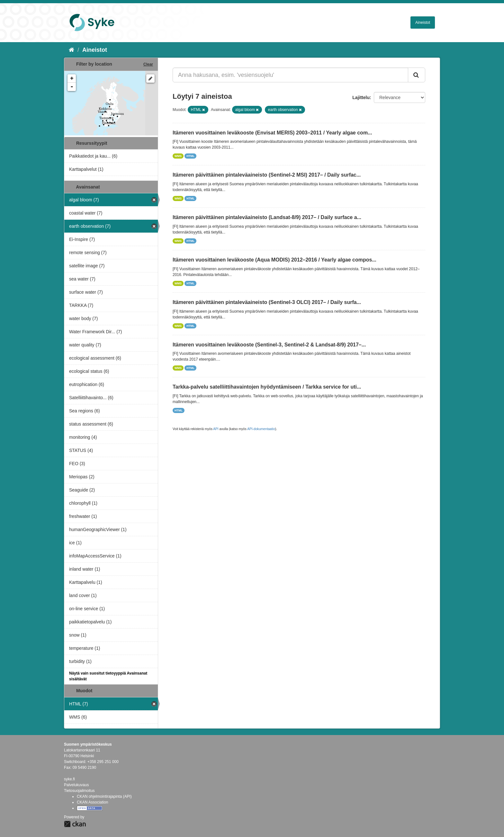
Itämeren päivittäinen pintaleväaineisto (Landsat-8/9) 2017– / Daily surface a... (267, 217)
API (216, 429)
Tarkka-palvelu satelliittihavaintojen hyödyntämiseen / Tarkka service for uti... (267, 387)
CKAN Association (92, 802)
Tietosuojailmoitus (79, 791)
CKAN (75, 824)
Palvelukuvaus (76, 785)
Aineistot (423, 23)
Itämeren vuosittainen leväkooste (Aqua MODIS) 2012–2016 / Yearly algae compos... (274, 260)
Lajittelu (361, 97)
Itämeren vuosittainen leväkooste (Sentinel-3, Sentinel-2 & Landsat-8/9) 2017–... (269, 345)
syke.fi (69, 779)
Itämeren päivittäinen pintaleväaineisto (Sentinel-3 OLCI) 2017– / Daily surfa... (267, 302)
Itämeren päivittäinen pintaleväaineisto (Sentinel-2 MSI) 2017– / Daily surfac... (267, 175)
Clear (148, 64)
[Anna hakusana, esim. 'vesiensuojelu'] (290, 75)
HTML (190, 156)
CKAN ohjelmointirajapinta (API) (104, 796)
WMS (178, 156)
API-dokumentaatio (261, 429)
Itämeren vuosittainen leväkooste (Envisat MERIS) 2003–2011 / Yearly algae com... (272, 133)
